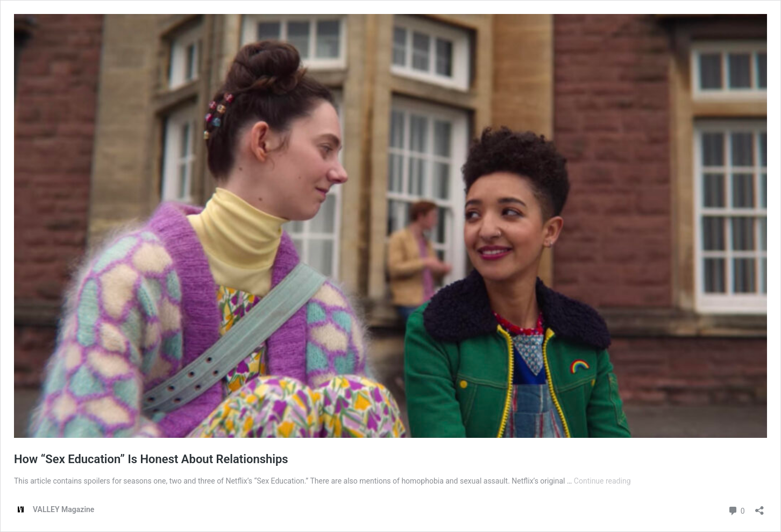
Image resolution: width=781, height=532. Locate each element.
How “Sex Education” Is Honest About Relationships (151, 459)
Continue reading (602, 481)
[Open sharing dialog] (759, 507)
